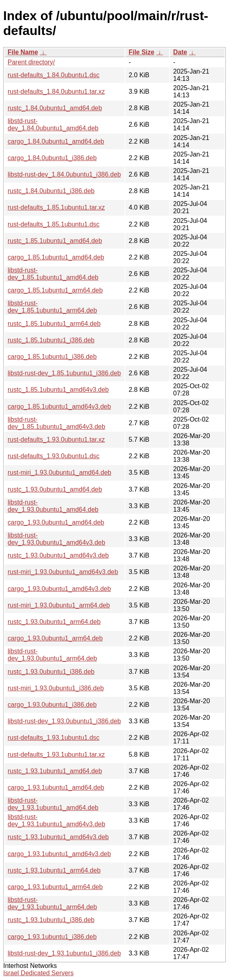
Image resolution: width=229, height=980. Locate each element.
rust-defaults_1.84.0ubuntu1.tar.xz (56, 92)
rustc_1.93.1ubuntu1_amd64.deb (55, 771)
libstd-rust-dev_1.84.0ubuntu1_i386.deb (64, 174)
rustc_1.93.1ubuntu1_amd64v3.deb (58, 837)
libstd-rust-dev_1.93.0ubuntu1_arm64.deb (52, 655)
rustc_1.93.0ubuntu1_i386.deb (51, 672)
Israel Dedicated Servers (38, 973)
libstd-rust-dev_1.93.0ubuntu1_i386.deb (64, 721)
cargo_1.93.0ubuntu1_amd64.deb (56, 522)
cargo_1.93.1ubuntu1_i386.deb (52, 937)
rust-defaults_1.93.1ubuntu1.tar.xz (56, 755)
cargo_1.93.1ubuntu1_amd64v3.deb (59, 854)
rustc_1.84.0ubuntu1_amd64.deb (55, 108)
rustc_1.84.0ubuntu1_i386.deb (51, 191)
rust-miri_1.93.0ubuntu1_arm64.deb (59, 605)
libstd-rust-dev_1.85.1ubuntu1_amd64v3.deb (56, 423)
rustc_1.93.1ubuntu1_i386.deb (51, 920)
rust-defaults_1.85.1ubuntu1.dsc (54, 224)
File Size (141, 52)
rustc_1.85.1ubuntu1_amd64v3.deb (58, 390)
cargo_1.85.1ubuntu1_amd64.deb (56, 257)
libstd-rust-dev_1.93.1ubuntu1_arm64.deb (52, 903)
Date (180, 52)
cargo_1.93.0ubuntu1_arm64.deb (55, 638)
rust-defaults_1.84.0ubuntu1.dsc (54, 75)
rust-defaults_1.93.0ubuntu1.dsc (54, 456)
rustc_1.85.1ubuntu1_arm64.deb (54, 324)
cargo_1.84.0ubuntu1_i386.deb (52, 158)
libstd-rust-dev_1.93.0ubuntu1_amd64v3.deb (56, 539)
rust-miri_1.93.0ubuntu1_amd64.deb (59, 472)
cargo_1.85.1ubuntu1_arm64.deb (55, 290)
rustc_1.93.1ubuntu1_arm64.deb (54, 870)
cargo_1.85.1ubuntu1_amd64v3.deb (59, 407)
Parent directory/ (31, 62)
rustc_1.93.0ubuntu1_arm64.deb (54, 622)
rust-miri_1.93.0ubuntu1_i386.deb (56, 688)
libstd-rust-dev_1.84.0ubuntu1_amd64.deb (53, 125)
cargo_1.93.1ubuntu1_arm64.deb (55, 887)
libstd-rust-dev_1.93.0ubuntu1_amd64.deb (53, 506)
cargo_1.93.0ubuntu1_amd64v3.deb (59, 589)
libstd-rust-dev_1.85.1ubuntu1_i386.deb (64, 373)
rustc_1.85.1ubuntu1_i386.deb (51, 340)
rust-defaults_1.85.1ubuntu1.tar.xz (56, 207)
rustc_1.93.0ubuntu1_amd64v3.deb (58, 555)
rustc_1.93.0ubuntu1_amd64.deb (55, 489)
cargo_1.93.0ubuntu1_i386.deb (52, 705)
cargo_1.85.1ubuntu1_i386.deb (52, 357)
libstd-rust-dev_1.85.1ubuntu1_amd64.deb (53, 274)
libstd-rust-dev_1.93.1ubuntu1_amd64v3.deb (56, 820)
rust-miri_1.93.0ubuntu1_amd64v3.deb (63, 572)
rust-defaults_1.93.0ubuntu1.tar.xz (56, 440)
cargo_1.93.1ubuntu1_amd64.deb (56, 787)
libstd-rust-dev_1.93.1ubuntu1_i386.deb (64, 953)
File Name (23, 52)
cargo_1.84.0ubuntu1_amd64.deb (56, 141)
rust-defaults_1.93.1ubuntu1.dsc (54, 738)
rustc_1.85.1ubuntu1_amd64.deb (55, 241)
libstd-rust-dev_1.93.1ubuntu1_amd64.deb (53, 804)
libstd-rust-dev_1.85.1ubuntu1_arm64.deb (52, 307)
